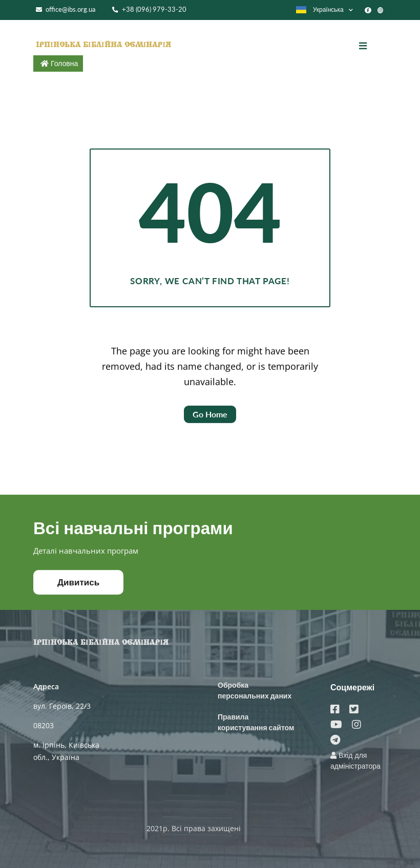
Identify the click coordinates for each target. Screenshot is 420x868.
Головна (64, 63)
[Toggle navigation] (371, 46)
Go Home (210, 418)
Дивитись (78, 586)
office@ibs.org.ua (66, 9)
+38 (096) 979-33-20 (149, 9)
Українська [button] (319, 9)
